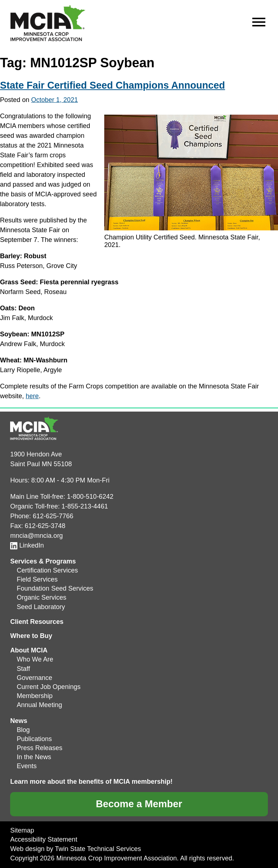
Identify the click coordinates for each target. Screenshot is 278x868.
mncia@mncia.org (36, 536)
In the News (34, 757)
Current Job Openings (49, 687)
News (19, 721)
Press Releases (39, 748)
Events (27, 766)
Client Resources (37, 622)
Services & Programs (43, 561)
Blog (23, 730)
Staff (23, 669)
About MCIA (29, 650)
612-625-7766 (53, 516)
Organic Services (41, 597)
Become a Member (139, 804)
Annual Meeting (39, 705)
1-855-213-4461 (85, 506)
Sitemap (22, 830)
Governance (34, 678)
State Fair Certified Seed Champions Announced (113, 85)
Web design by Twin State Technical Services (75, 849)
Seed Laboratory (41, 607)
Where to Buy (31, 636)
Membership (35, 696)
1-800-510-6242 (90, 497)
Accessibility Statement (44, 839)
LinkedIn (27, 545)
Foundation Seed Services (55, 588)
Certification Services (47, 570)
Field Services (37, 579)
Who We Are (35, 659)
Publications (34, 739)
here (32, 396)
